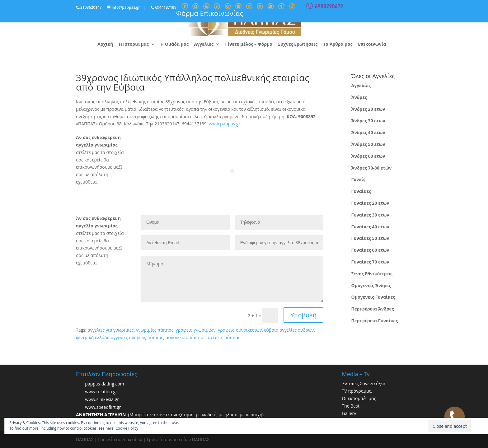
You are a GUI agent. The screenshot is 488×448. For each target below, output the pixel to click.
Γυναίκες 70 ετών (370, 262)
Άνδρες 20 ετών (368, 109)
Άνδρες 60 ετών (368, 156)
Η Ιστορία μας (134, 44)
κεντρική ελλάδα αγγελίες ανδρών (110, 337)
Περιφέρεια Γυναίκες (375, 321)
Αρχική (105, 44)
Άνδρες (359, 97)
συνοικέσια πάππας (186, 337)
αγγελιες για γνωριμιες (111, 330)
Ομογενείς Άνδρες (371, 285)
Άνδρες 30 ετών (368, 121)
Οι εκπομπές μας (359, 398)
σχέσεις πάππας (224, 337)
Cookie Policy (127, 428)
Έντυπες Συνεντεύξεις (364, 383)
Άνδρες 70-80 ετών (372, 168)
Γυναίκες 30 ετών (370, 215)
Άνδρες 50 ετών (368, 144)
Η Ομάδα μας (174, 44)
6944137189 (166, 7)
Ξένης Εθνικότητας (372, 274)
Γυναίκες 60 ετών (370, 250)
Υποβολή (303, 315)
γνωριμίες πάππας (155, 330)
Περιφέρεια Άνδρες (373, 309)
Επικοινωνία (372, 44)
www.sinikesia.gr (102, 400)
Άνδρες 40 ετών (368, 132)
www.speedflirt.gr (103, 407)
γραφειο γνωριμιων (196, 330)
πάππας (155, 337)
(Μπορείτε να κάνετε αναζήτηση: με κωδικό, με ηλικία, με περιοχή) (170, 415)
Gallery (349, 413)
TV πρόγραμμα (357, 391)
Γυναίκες (361, 191)
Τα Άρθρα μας (338, 44)
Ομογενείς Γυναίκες (373, 297)
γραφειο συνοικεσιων (240, 330)
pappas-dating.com (104, 384)
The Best (351, 406)
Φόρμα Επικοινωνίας (210, 13)
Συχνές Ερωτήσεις (298, 44)
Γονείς (358, 179)
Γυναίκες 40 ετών (370, 227)
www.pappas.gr (225, 124)
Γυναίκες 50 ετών (370, 238)
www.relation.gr (101, 392)
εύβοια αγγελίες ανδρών (289, 330)
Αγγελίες (204, 44)
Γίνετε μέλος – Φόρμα (249, 44)
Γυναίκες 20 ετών (370, 203)
